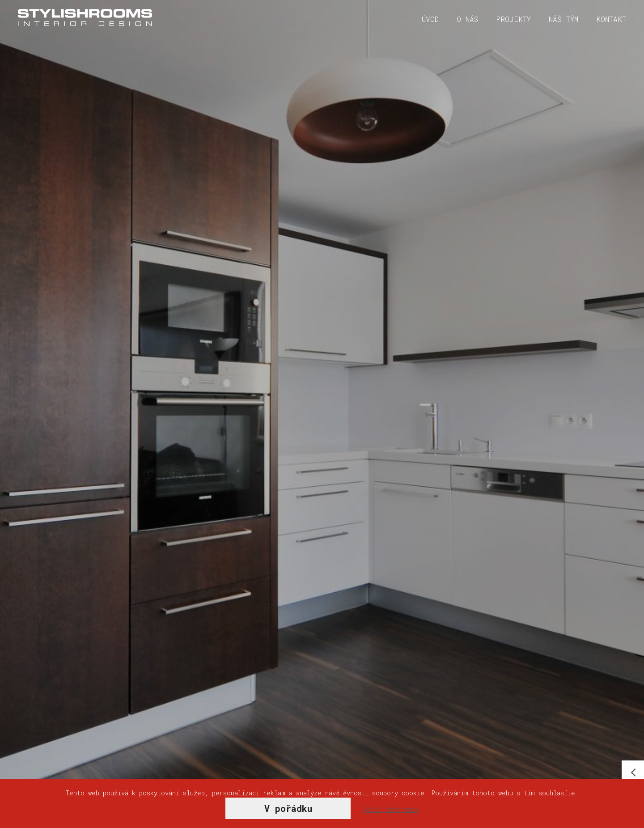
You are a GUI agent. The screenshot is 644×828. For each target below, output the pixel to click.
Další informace (391, 809)
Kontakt (611, 19)
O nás (467, 19)
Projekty (513, 19)
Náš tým (563, 19)
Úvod (430, 19)
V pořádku (288, 808)
